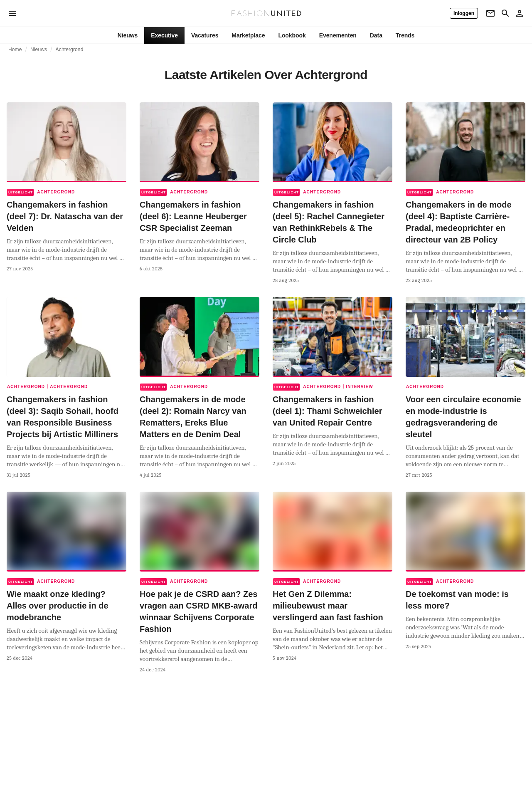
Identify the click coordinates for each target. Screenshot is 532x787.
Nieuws (39, 49)
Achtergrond (70, 49)
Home (15, 49)
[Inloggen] (464, 13)
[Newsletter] (490, 13)
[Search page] (505, 13)
